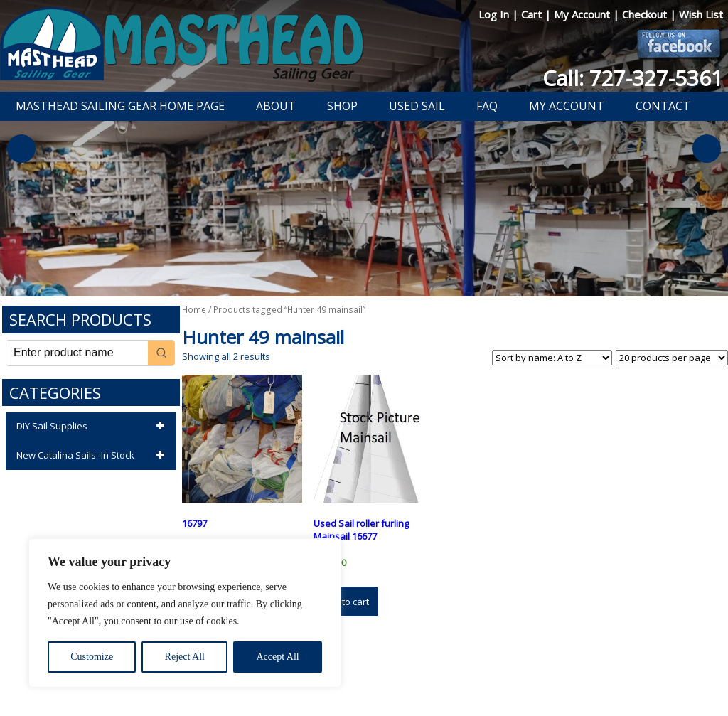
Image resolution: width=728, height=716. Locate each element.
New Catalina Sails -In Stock (93, 456)
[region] (185, 613)
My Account (583, 14)
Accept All (277, 657)
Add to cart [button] (346, 602)
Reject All (185, 657)
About (276, 106)
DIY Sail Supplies (93, 427)
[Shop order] (552, 358)
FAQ (487, 106)
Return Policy (355, 668)
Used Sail (417, 106)
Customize (92, 657)
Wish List (701, 14)
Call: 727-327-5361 (633, 78)
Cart (533, 14)
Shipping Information (438, 668)
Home (194, 310)
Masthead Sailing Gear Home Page (120, 106)
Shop (342, 106)
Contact (663, 106)
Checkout (646, 14)
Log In (495, 14)
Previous (21, 149)
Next (707, 149)
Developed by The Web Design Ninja (371, 685)
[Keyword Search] (77, 353)
